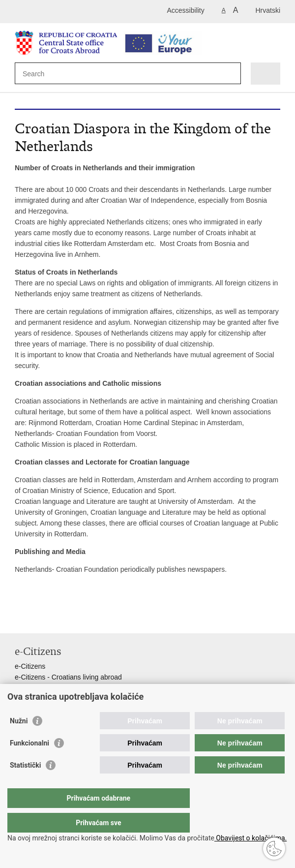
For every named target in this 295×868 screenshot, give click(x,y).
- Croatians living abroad (84, 677)
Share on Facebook (41, 618)
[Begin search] (231, 74)
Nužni (19, 741)
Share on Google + (83, 618)
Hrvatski (268, 10)
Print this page (20, 618)
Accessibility (186, 10)
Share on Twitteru (62, 618)
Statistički (25, 785)
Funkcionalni (29, 763)
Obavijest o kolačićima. (251, 838)
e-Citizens (30, 666)
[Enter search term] (58, 74)
